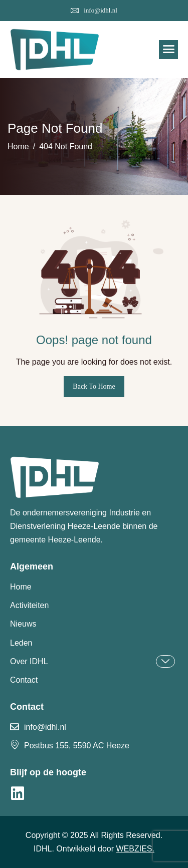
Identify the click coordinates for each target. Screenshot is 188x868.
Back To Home (94, 386)
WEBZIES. (135, 849)
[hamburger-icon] (168, 50)
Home (21, 587)
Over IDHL (92, 661)
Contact (24, 680)
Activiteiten (29, 605)
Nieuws (23, 624)
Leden (21, 643)
